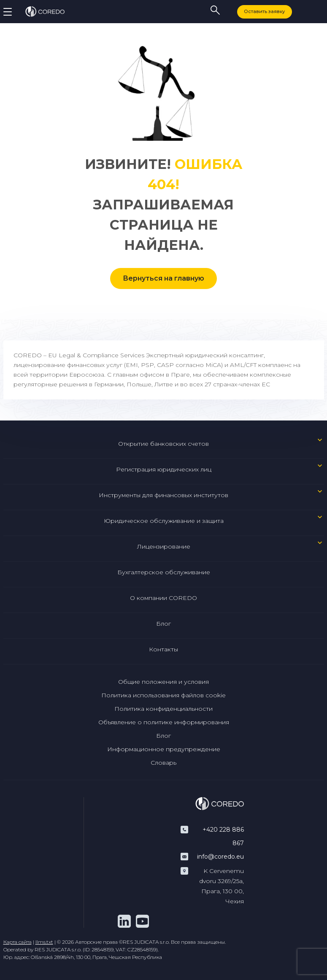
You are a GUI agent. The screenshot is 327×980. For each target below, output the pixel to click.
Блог (163, 624)
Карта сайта (18, 942)
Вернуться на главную (163, 278)
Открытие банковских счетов (163, 444)
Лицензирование (164, 546)
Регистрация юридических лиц (164, 469)
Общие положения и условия (163, 682)
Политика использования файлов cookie (163, 695)
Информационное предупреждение (164, 749)
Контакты (163, 649)
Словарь (163, 763)
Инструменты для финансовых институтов (163, 495)
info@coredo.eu (220, 857)
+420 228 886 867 (223, 836)
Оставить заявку (264, 11)
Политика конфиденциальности (163, 709)
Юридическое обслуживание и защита (164, 521)
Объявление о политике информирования (164, 722)
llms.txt (44, 942)
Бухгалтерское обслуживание (164, 572)
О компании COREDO (163, 598)
